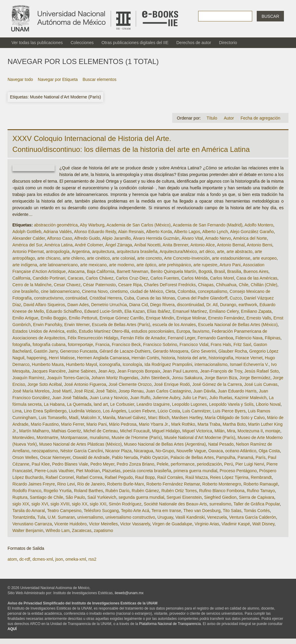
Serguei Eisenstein (184, 497)
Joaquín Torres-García (68, 378)
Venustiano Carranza (32, 524)
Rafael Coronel (60, 477)
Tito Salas (232, 511)
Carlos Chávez (100, 278)
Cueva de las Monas (156, 298)
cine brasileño (25, 291)
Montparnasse (74, 437)
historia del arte (192, 358)
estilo (72, 331)
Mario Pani (97, 424)
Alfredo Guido (87, 238)
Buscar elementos (99, 79)
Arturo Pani (230, 265)
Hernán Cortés (145, 358)
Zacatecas (82, 530)
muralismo (100, 437)
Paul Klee (41, 464)
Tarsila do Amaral (29, 511)
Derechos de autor (194, 43)
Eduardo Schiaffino (64, 311)
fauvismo (201, 331)
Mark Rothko (183, 424)
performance (183, 464)
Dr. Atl (212, 305)
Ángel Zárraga (119, 245)
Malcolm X (90, 418)
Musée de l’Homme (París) (137, 437)
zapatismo (103, 530)
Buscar (270, 16)
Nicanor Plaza (118, 451)
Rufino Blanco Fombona (222, 491)
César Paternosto (99, 285)
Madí (74, 418)
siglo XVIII (60, 504)
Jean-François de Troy (221, 371)
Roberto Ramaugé (261, 484)
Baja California (101, 271)
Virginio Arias (207, 524)
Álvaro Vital (192, 238)
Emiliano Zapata (256, 311)
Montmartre (47, 437)
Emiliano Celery (224, 311)
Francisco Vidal (194, 344)
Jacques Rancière (49, 371)
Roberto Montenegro (222, 484)
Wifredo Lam (58, 530)
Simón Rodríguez (125, 504)
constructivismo (49, 298)
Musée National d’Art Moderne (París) (200, 437)
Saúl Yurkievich (102, 497)
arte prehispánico (175, 265)
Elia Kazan (135, 311)
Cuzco (236, 298)
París (261, 457)
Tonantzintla (24, 517)
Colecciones (82, 43)
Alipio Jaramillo (116, 238)
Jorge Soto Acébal (45, 384)
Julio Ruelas (221, 398)
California (21, 278)
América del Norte (250, 238)
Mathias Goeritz (66, 431)
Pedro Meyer (102, 464)
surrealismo (220, 504)
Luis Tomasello (53, 418)
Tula (41, 517)
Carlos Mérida (194, 278)
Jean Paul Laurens (180, 371)
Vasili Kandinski (190, 517)
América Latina (58, 245)
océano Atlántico (241, 451)
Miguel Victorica (197, 431)
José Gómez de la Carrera (217, 384)
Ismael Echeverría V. (249, 364)
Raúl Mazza (197, 477)
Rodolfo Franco (27, 491)
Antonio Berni (259, 245)
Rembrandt (261, 477)
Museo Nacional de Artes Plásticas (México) (80, 444)
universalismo (90, 517)
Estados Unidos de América (38, 331)
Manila (109, 418)
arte (220, 252)
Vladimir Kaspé (236, 524)
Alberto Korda (159, 232)
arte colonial (124, 258)
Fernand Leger (181, 338)
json (59, 559)
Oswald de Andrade (91, 457)
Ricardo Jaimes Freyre (34, 484)
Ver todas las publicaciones (37, 43)
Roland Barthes (89, 491)
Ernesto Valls (259, 318)
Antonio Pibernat (28, 252)
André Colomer (89, 245)
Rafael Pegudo (119, 477)
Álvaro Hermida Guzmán (156, 238)
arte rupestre (205, 265)
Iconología (132, 364)
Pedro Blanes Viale (70, 464)
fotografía (21, 344)
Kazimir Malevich (251, 398)
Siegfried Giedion (220, 497)
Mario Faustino (45, 424)
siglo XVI (40, 504)
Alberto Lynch (215, 232)
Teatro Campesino (64, 511)
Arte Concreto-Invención (187, 258)
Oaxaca (216, 451)
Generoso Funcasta (79, 351)
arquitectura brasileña (137, 252)
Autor (229, 118)
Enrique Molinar (191, 318)
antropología (58, 252)
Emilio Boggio (53, 318)
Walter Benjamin (28, 530)
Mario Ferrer (72, 424)
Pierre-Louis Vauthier (54, 471)
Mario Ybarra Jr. (154, 424)
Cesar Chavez (67, 285)
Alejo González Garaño (252, 232)
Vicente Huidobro (71, 524)
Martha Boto (234, 424)
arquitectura (103, 252)
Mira (231, 431)
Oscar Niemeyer (55, 457)
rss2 (92, 559)
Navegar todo (20, 79)
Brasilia (234, 271)
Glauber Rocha (233, 351)
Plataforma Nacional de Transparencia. (171, 624)
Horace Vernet (249, 358)
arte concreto (150, 258)
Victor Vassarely (135, 524)
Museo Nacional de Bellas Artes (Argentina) (165, 444)
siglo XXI (98, 504)
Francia (103, 344)
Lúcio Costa (169, 411)
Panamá (245, 457)
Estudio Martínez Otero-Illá (104, 331)
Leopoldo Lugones (189, 404)
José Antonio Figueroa (85, 384)
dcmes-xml (43, 559)
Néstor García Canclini (82, 451)
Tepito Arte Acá (135, 511)
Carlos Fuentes (165, 278)
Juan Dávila (204, 391)
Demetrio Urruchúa (109, 305)
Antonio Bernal (231, 245)
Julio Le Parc (195, 398)
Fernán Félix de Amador (143, 338)
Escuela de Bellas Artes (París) (121, 325)
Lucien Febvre (142, 411)
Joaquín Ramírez (29, 378)
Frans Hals (221, 344)
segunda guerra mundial (142, 497)
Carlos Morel (222, 278)
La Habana (54, 404)
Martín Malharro (34, 431)
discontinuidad (191, 305)
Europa (183, 331)
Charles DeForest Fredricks (170, 285)
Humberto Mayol (81, 364)
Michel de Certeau (101, 431)
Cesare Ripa (130, 285)
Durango (228, 305)
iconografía (110, 364)
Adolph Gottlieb (27, 232)
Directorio (228, 43)
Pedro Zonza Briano (135, 464)
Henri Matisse (62, 358)
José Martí (62, 391)
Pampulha (225, 457)
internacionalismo (211, 364)
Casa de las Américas (257, 278)
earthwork (248, 305)
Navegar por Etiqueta (58, 79)
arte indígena (25, 265)
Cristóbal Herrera (106, 298)
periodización (209, 464)
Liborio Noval (268, 404)
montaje (273, 431)
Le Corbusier (122, 404)
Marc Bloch (159, 418)
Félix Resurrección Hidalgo (93, 338)
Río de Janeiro (91, 484)
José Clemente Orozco (130, 384)
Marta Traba (209, 424)
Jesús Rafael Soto (262, 371)
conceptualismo (212, 291)
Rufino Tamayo (261, 491)
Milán (219, 431)
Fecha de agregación (260, 118)
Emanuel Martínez (190, 311)
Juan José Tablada (70, 398)
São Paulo (75, 497)
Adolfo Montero (259, 225)
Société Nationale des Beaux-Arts (175, 504)
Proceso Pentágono (238, 471)
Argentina (81, 252)
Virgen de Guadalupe (172, 524)
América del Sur (27, 245)
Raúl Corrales (170, 477)
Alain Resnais (131, 232)
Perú (229, 464)
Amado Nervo (218, 238)
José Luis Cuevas (261, 384)
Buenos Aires (256, 271)
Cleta (171, 291)
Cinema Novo (95, 291)
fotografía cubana (49, 344)
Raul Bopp (145, 477)
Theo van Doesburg (202, 511)
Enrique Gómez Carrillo (122, 318)
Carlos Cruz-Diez (132, 278)
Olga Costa (269, 451)
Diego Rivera (162, 305)
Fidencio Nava (249, 338)
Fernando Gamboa (215, 338)
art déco (207, 252)
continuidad (76, 298)
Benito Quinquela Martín (174, 271)
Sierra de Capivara (257, 497)
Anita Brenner (175, 245)
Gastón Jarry (46, 351)
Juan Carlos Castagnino (168, 391)
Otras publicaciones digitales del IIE (135, 43)
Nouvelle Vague (191, 451)
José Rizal (84, 391)
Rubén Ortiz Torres (179, 491)
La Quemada (79, 404)
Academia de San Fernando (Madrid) (208, 225)
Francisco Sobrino (160, 344)
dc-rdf (25, 559)
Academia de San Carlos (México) (139, 225)
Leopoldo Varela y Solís (232, 404)
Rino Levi (66, 484)
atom (12, 559)
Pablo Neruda (125, 457)
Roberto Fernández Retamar (173, 484)
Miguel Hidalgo (166, 431)
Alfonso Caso (59, 238)
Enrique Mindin (160, 318)
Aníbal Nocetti (147, 245)
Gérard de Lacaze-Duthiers (125, 351)
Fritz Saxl (242, 344)
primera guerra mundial (196, 471)
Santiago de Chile (47, 497)
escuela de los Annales (174, 325)
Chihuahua (226, 285)
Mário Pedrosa (123, 424)
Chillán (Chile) (264, 285)
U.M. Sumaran (61, 517)
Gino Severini (203, 351)
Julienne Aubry (166, 398)
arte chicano (49, 258)
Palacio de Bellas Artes (192, 457)
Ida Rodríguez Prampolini (168, 364)
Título (212, 118)
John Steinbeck (155, 378)
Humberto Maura (48, 364)
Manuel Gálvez (132, 418)
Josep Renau (131, 391)
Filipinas (273, 338)
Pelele (163, 464)
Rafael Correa (89, 477)
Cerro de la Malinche (32, 285)
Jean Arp (106, 371)
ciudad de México (147, 291)
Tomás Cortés (257, 511)
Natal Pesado (221, 444)
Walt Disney (263, 524)
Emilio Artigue (25, 318)
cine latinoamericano (60, 291)
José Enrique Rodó (172, 384)
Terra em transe (166, 511)
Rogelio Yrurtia (58, 491)
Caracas (76, 278)
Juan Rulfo (140, 398)
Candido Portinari (49, 278)
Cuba (129, 298)
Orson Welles (25, 457)
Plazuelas (111, 471)
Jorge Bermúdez (255, 378)
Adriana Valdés (58, 232)
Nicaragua (143, 451)
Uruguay (165, 517)
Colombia (187, 291)
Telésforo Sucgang (101, 511)
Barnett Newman (133, 271)
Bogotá (205, 271)
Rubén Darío (117, 491)
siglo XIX (21, 504)
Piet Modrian (88, 471)
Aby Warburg (92, 225)
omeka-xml (76, 559)
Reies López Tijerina (229, 477)
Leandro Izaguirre (153, 404)
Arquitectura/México (178, 252)
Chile (243, 285)
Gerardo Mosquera (171, 351)
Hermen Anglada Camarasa (103, 358)
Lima (17, 411)
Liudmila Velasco (85, 411)
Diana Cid (138, 305)
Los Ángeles (115, 411)
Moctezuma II (250, 431)
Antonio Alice (203, 245)
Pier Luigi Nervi (250, 464)
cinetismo (119, 291)
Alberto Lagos (187, 232)
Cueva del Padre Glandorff (202, 298)
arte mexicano (93, 265)
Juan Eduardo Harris (237, 391)
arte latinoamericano (59, 265)
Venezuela (217, 517)
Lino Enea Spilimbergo (45, 411)
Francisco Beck (126, 344)
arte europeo (264, 258)
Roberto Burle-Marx (126, 484)
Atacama (76, 271)
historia (168, 358)
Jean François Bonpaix (139, 371)
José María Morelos (31, 391)
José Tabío (106, 391)
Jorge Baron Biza (221, 378)
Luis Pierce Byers (229, 411)
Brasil (220, 271)
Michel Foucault (135, 431)
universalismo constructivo (130, 517)
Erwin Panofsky (47, 325)
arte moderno (122, 265)
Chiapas (206, 285)
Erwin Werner (77, 325)
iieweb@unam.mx (129, 593)
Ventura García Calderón (253, 517)
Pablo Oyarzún (154, 457)
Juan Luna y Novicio (109, 398)
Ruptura (20, 497)
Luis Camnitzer (196, 411)
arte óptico (146, 265)
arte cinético (98, 258)
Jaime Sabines (82, 371)
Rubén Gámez (145, 491)
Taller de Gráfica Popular (257, 504)
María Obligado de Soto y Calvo (235, 418)
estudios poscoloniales (153, 331)
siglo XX (80, 504)
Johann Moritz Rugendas (115, 378)
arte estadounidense (231, 258)
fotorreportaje (80, 344)
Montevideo (23, 437)
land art (101, 404)
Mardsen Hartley (187, 418)
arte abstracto (240, 252)
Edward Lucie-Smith (103, 311)
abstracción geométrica (56, 225)
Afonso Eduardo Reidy (95, 232)
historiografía (221, 358)
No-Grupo (165, 451)
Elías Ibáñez (159, 311)
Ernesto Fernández (226, 318)
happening (36, 358)
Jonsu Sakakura (187, 378)
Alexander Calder (29, 238)
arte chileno (74, 258)
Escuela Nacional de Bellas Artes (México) (238, 325)
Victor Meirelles (103, 524)
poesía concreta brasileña (147, 471)
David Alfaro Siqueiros (44, 305)
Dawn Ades (78, 305)
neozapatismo (45, 451)
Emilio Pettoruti (83, 318)
